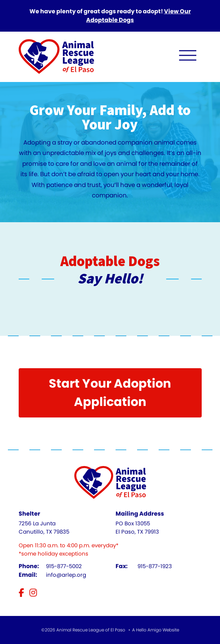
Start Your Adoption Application (110, 392)
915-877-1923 (155, 566)
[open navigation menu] (188, 57)
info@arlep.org (66, 575)
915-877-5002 (64, 566)
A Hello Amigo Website (156, 630)
